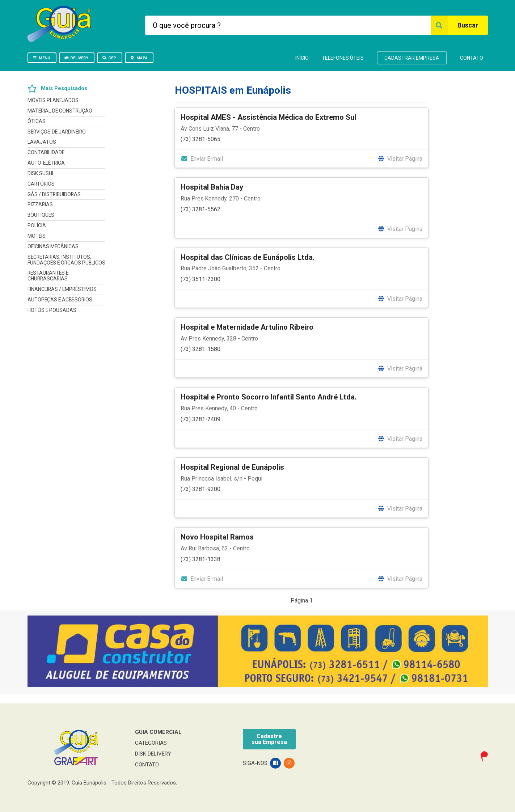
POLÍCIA (37, 225)
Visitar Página (400, 159)
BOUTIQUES (41, 215)
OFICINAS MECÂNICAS (53, 246)
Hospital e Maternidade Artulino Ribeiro (247, 327)
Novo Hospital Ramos (217, 537)
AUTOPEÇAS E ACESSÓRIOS (60, 300)
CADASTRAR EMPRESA (412, 58)
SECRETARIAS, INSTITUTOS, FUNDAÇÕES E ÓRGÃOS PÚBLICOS (66, 260)
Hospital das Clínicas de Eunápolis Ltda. (248, 257)
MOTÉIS (37, 236)
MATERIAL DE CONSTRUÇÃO (60, 111)
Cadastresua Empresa (269, 739)
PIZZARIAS (40, 204)
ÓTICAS (37, 121)
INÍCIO (302, 58)
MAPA (139, 58)
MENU (42, 58)
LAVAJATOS (42, 142)
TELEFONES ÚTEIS (343, 58)
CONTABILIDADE (46, 152)
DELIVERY (76, 58)
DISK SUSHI (40, 173)
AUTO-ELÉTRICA (46, 163)
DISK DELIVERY (153, 754)
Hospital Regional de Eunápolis (232, 467)
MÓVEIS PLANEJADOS (53, 100)
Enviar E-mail (202, 159)
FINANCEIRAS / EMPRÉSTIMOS (62, 289)
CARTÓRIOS (41, 184)
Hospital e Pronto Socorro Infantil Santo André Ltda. (269, 397)
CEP (109, 58)
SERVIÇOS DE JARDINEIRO (57, 132)
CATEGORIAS (151, 743)
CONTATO (472, 58)
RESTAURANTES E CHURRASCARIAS (48, 276)
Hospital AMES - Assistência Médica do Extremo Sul (268, 117)
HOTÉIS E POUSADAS (52, 310)
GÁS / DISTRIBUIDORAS (54, 194)
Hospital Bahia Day (212, 187)
